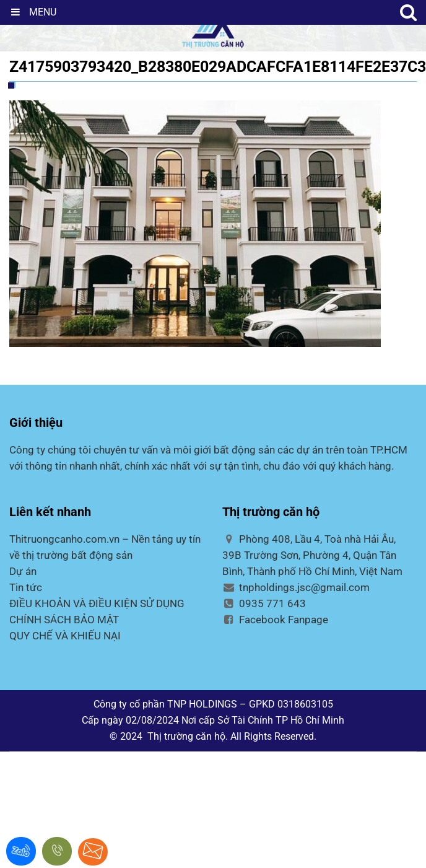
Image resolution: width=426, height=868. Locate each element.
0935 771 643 (264, 603)
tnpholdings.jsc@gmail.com (296, 587)
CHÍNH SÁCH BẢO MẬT (64, 620)
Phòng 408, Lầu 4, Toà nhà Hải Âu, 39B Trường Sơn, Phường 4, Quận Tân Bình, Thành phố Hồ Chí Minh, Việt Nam (312, 555)
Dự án (23, 571)
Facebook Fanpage (275, 620)
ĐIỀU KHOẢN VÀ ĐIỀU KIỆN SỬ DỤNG (97, 603)
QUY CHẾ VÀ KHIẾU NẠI (65, 636)
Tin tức (26, 587)
